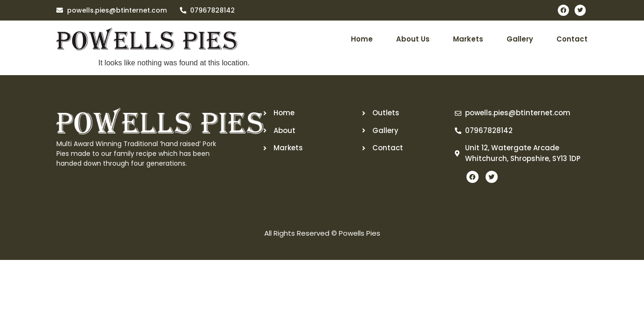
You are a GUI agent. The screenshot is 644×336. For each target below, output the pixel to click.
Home (362, 39)
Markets (468, 39)
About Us (413, 39)
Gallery (520, 39)
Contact (572, 39)
